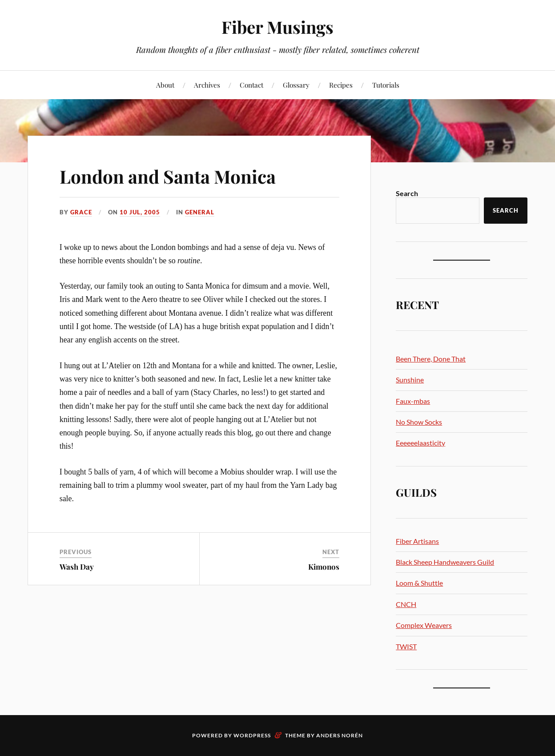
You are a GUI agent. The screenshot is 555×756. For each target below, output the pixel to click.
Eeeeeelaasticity (420, 443)
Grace (81, 212)
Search (407, 193)
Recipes (341, 85)
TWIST (406, 646)
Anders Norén (340, 735)
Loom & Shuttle (419, 583)
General (200, 212)
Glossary (296, 85)
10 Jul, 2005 (140, 212)
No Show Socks (419, 422)
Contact (251, 85)
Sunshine (410, 380)
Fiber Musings (277, 27)
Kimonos (324, 567)
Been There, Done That (431, 359)
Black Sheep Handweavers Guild (445, 562)
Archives (207, 85)
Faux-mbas (413, 401)
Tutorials (386, 85)
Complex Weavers (424, 625)
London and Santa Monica (177, 175)
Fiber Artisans (417, 541)
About (165, 85)
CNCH (406, 604)
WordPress (252, 735)
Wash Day (77, 567)
